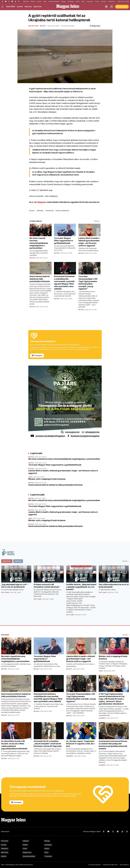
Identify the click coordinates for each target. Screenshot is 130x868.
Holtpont (26, 841)
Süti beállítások (124, 865)
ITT (38, 190)
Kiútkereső (111, 1)
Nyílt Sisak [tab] (7, 561)
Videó (45, 1)
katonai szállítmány (62, 211)
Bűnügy (64, 1)
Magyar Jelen (33, 26)
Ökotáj (97, 1)
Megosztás (95, 26)
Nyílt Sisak (37, 7)
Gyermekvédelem (54, 1)
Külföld (39, 1)
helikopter (40, 211)
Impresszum (5, 831)
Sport (83, 1)
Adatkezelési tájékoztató (110, 865)
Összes (97, 221)
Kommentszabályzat (95, 865)
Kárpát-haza (27, 852)
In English (104, 1)
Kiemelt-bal (50, 211)
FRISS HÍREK (11, 7)
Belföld (33, 1)
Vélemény (26, 1)
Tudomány (90, 1)
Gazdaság (71, 1)
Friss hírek (5, 841)
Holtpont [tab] (18, 561)
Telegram (41, 202)
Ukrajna (32, 211)
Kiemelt (20, 7)
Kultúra (78, 1)
